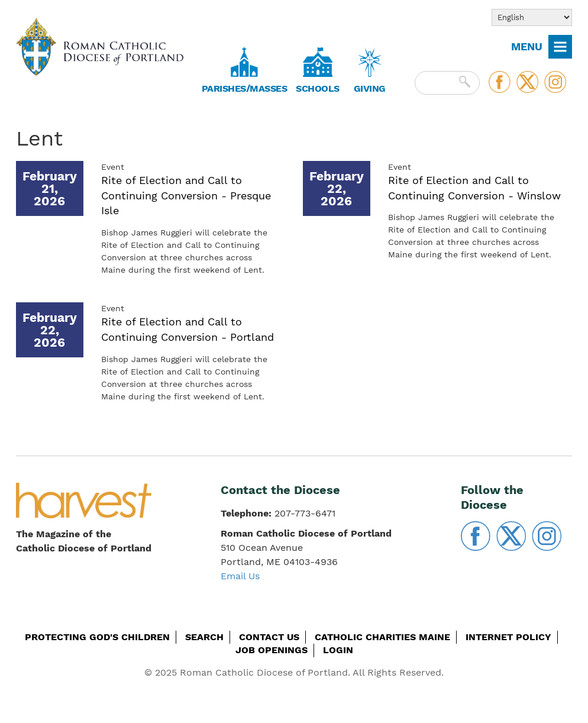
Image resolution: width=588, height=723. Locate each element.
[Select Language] (532, 17)
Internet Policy (508, 637)
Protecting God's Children (97, 637)
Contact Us (269, 637)
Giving (370, 88)
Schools (318, 88)
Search (204, 637)
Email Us (240, 576)
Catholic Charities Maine (382, 637)
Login (338, 650)
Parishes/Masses (245, 88)
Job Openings (272, 650)
